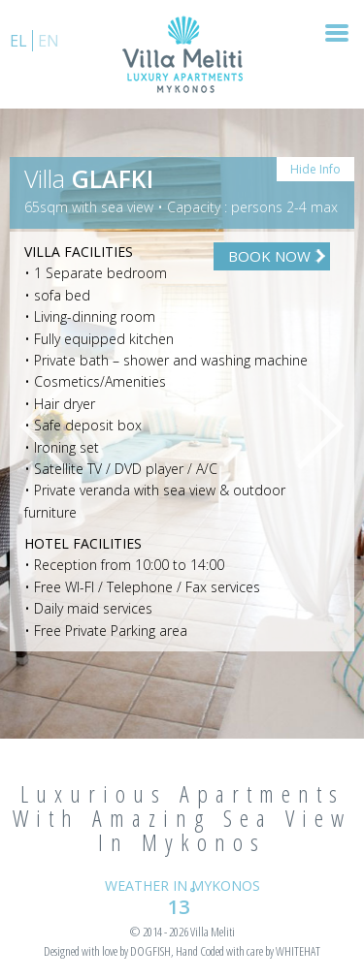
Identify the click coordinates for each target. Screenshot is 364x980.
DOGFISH (150, 951)
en (49, 41)
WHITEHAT (298, 951)
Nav (329, 33)
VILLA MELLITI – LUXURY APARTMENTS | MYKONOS (182, 54)
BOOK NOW (269, 256)
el (18, 41)
